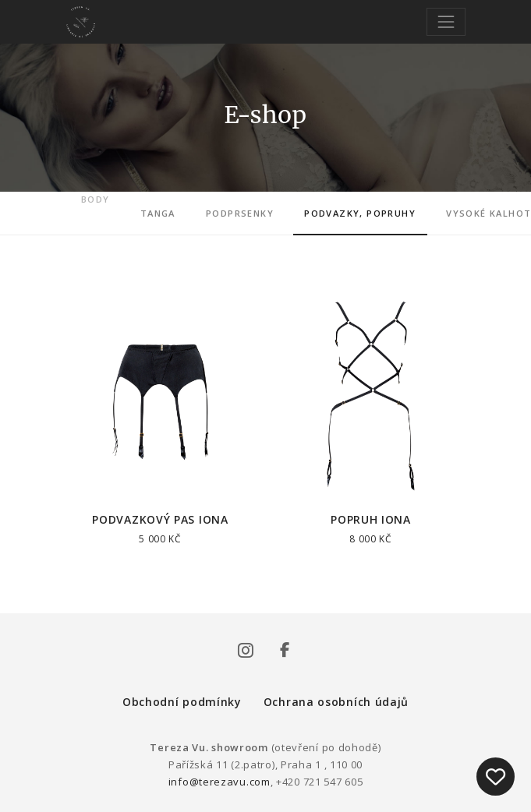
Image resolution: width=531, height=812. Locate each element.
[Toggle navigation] (446, 21)
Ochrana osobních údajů (336, 702)
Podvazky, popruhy (360, 213)
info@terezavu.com (219, 782)
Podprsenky (240, 213)
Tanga (158, 213)
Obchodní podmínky (182, 702)
